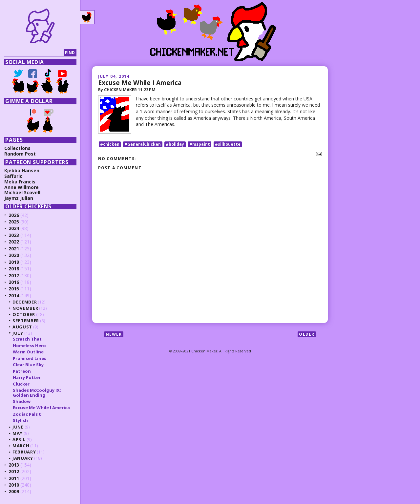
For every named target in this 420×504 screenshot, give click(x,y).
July (18, 333)
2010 (14, 485)
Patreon (22, 371)
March (21, 446)
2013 (14, 465)
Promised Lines (30, 358)
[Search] (34, 53)
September (26, 321)
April (19, 439)
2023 (14, 235)
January (23, 458)
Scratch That (27, 339)
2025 (14, 222)
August (22, 327)
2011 (14, 478)
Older (307, 334)
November (25, 308)
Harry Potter (27, 377)
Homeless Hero (29, 346)
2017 (14, 275)
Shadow (22, 401)
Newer (114, 334)
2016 (14, 282)
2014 (14, 295)
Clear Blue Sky (28, 365)
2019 (14, 262)
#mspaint (200, 144)
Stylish (20, 420)
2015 (14, 289)
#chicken (110, 144)
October (24, 314)
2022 (14, 242)
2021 (14, 249)
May (18, 433)
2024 (14, 228)
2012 (14, 471)
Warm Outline (28, 352)
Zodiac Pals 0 (27, 414)
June (18, 427)
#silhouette (228, 144)
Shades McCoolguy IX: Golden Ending (37, 392)
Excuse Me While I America (140, 83)
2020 (14, 255)
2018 (14, 269)
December (25, 302)
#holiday (175, 144)
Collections (17, 148)
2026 (14, 215)
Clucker (21, 384)
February (24, 452)
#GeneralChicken (143, 144)
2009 (14, 491)
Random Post (20, 154)
